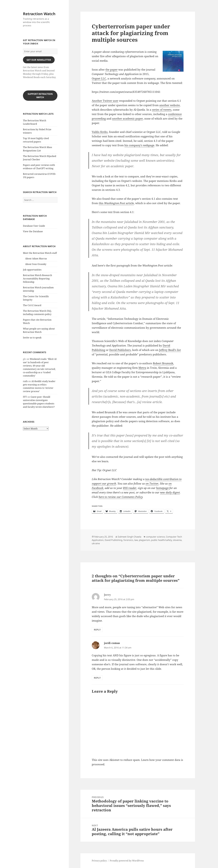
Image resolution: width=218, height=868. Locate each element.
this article (116, 203)
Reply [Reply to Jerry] (97, 630)
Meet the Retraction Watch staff (40, 253)
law (136, 540)
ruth (25, 381)
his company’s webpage (139, 145)
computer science (155, 537)
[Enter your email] (40, 51)
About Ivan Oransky (36, 264)
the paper (112, 70)
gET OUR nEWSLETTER (39, 60)
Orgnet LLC (99, 78)
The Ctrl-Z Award (32, 305)
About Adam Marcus (36, 259)
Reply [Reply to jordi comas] (97, 678)
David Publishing (114, 540)
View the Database (33, 231)
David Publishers (120, 350)
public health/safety (161, 540)
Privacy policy (99, 861)
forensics (128, 540)
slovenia (177, 540)
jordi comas (112, 643)
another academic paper (127, 119)
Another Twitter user (105, 101)
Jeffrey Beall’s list (170, 350)
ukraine (96, 543)
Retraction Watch (39, 14)
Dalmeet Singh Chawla (129, 537)
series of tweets (162, 110)
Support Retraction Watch (40, 96)
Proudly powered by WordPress (127, 861)
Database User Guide (34, 226)
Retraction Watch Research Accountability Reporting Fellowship (37, 279)
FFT (25, 397)
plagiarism (144, 540)
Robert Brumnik (163, 363)
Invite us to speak (32, 338)
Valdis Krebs (100, 132)
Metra (142, 368)
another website (170, 105)
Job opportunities (32, 270)
